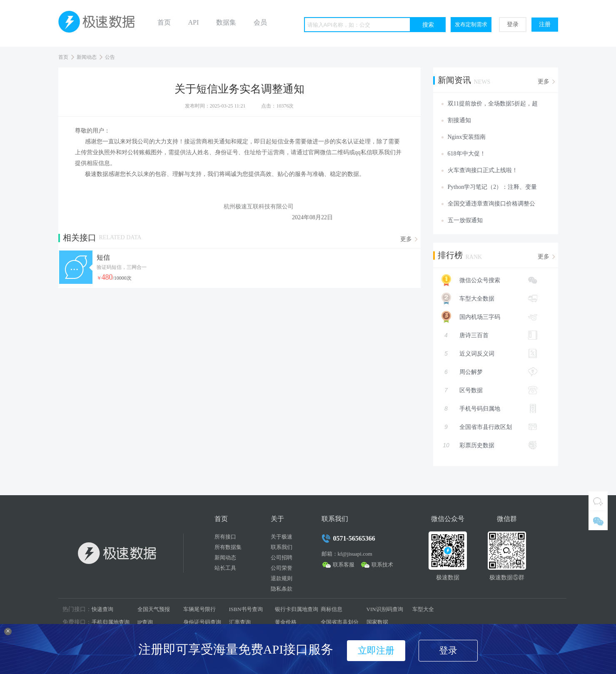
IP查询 (145, 622)
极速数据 (100, 23)
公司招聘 (282, 557)
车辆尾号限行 (200, 609)
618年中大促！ (467, 154)
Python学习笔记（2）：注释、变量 (493, 187)
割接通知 (459, 120)
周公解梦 (489, 372)
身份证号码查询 (202, 622)
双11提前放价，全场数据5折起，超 (493, 104)
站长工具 (225, 568)
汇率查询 (240, 622)
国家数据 (377, 622)
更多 (406, 239)
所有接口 (225, 537)
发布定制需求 (471, 24)
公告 (110, 57)
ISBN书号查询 (246, 609)
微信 (598, 521)
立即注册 (376, 650)
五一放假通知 (465, 220)
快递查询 (102, 609)
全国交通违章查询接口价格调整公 (491, 204)
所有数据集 (228, 547)
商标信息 (332, 609)
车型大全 (423, 609)
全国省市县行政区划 (489, 427)
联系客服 (344, 565)
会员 (260, 22)
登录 (513, 24)
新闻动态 (87, 57)
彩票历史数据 (489, 445)
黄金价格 (286, 622)
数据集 (226, 22)
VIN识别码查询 (385, 609)
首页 (164, 22)
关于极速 (282, 537)
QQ (598, 501)
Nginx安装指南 (467, 137)
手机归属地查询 (111, 622)
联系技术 (382, 565)
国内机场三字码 (485, 317)
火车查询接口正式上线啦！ (483, 170)
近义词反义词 (489, 353)
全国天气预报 (154, 609)
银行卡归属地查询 (297, 609)
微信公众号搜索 (485, 280)
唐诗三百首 (489, 335)
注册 (545, 24)
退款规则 (282, 578)
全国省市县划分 (340, 622)
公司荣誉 (282, 568)
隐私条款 (282, 589)
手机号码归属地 (489, 408)
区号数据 (489, 390)
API (194, 22)
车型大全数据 (485, 298)
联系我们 (282, 547)
